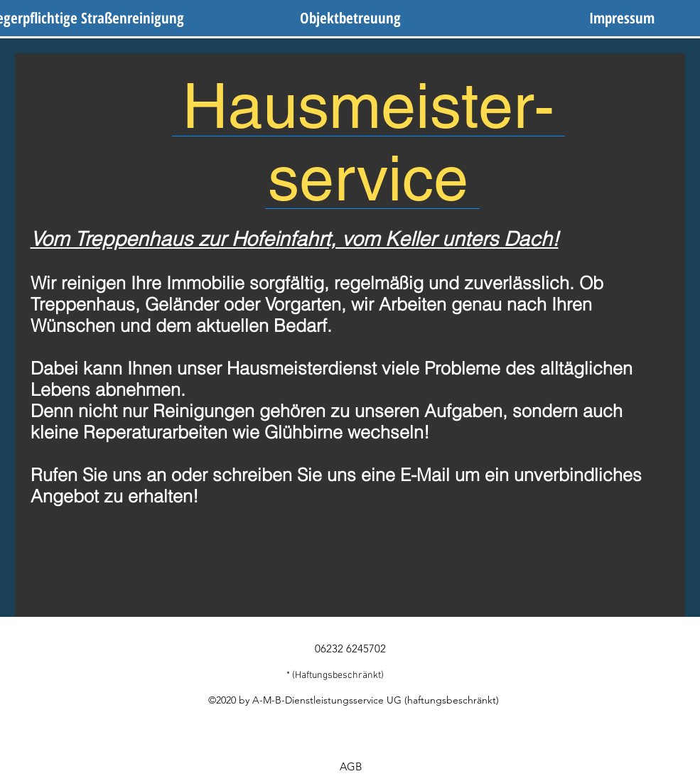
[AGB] (351, 767)
